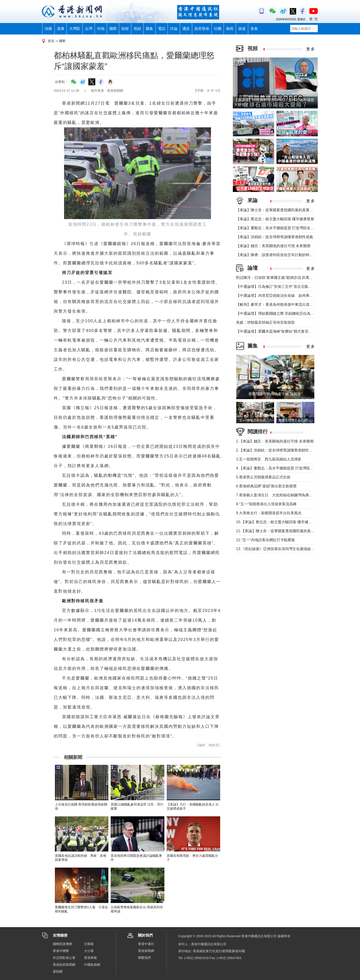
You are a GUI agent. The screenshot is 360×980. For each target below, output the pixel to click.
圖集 (149, 29)
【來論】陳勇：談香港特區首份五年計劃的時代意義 (278, 255)
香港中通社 (146, 944)
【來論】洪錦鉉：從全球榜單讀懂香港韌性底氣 (275, 237)
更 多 (310, 49)
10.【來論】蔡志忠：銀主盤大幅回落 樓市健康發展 (278, 522)
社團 (218, 29)
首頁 (51, 41)
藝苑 (230, 29)
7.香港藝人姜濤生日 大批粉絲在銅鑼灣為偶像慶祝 (278, 495)
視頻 (137, 29)
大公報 (89, 951)
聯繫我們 (144, 958)
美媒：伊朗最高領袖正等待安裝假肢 (265, 322)
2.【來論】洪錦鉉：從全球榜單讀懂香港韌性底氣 (276, 450)
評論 (174, 29)
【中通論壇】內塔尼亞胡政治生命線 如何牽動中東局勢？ (284, 296)
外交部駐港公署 (64, 958)
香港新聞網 (146, 951)
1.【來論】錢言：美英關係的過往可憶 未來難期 (275, 441)
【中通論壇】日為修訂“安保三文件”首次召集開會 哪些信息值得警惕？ (294, 287)
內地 (101, 29)
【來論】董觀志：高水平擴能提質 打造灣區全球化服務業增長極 (288, 228)
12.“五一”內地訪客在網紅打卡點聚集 (266, 540)
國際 (113, 29)
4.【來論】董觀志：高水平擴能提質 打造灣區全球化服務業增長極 (290, 468)
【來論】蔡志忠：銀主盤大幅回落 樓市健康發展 (275, 219)
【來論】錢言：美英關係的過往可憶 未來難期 (273, 246)
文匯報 (89, 944)
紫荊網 (58, 971)
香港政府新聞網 (64, 965)
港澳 (61, 29)
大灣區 (75, 29)
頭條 (48, 29)
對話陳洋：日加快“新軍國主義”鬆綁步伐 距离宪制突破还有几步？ (289, 278)
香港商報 (90, 958)
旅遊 (242, 29)
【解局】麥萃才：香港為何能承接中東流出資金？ (276, 304)
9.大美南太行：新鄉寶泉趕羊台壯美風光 (271, 513)
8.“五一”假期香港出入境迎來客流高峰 (266, 504)
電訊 (162, 29)
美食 (254, 29)
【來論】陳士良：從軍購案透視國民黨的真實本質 (276, 210)
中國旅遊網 (92, 965)
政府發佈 (202, 29)
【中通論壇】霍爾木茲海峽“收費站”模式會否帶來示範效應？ (285, 331)
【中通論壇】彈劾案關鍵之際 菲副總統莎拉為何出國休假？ (284, 313)
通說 (186, 29)
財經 (125, 29)
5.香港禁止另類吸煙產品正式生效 (263, 477)
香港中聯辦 (61, 951)
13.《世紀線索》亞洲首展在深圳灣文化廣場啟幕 (275, 549)
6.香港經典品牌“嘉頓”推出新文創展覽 (266, 486)
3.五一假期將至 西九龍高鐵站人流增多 (269, 459)
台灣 (89, 29)
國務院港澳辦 (62, 944)
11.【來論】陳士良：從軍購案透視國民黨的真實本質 (279, 531)
